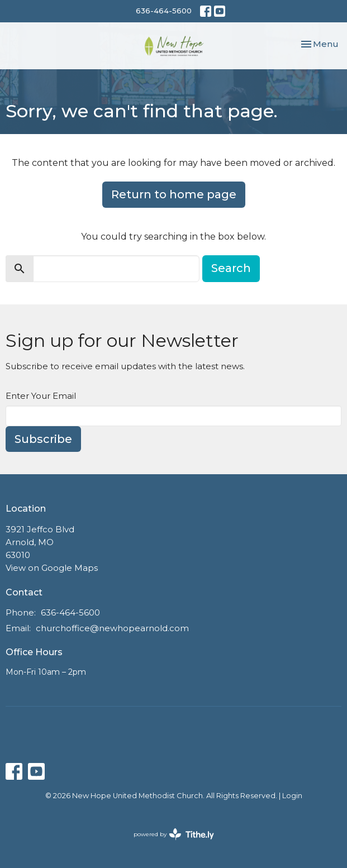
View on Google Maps (52, 568)
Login (292, 796)
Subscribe (43, 439)
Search (231, 268)
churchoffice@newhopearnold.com (112, 628)
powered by (174, 834)
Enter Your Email (41, 396)
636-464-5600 (164, 11)
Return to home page (174, 194)
